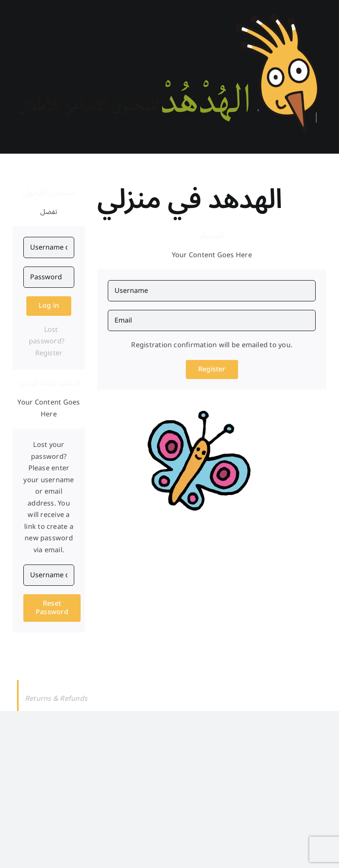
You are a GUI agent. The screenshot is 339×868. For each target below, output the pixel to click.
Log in (49, 306)
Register (49, 353)
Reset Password (52, 608)
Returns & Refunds (56, 699)
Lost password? (47, 336)
